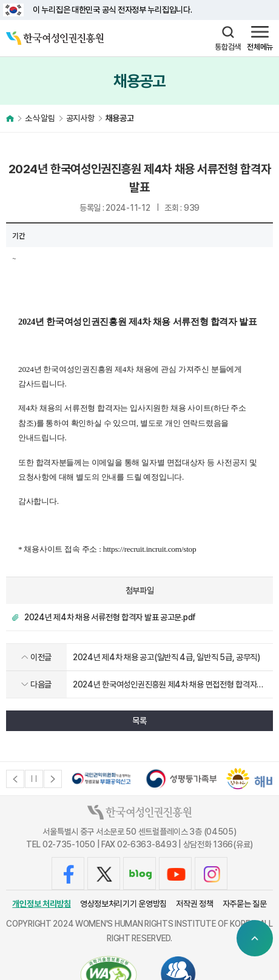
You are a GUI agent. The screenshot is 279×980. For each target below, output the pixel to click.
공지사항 (80, 118)
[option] (102, 779)
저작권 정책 (194, 904)
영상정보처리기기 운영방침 (123, 904)
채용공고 (120, 118)
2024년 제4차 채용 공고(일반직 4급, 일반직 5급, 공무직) (166, 657)
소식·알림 (40, 118)
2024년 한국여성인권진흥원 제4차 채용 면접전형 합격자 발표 (165, 686)
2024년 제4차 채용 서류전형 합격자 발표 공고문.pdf (110, 617)
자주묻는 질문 (245, 904)
